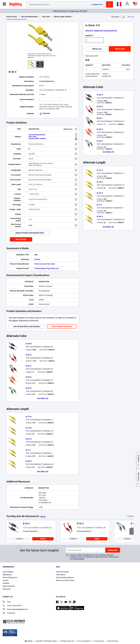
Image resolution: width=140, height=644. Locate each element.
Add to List (97, 49)
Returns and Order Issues (65, 580)
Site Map (6, 583)
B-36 (30, 225)
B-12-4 (29, 417)
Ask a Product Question (62, 326)
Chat (7, 602)
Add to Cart (120, 49)
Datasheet (45, 113)
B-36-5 (29, 388)
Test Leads (46, 17)
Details (43, 539)
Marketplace (7, 575)
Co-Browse (9, 613)
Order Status (61, 575)
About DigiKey (8, 572)
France (29, 641)
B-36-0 (29, 344)
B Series (37, 259)
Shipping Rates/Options (65, 578)
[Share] (130, 17)
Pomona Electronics (47, 81)
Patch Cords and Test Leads (45, 264)
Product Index (12, 17)
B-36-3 (29, 377)
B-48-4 (29, 461)
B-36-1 (29, 366)
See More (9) (43, 398)
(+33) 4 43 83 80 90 (12, 606)
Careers (6, 580)
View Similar (21, 239)
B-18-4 (29, 428)
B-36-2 (29, 355)
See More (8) (43, 472)
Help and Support (63, 572)
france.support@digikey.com (15, 610)
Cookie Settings (113, 641)
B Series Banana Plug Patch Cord (47, 268)
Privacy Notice (78, 559)
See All (43, 517)
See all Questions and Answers (27, 326)
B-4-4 (28, 450)
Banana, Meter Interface (63, 17)
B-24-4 (29, 439)
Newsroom (7, 589)
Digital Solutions (9, 586)
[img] (15, 5)
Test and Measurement (29, 17)
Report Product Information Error (30, 233)
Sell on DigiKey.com (10, 578)
